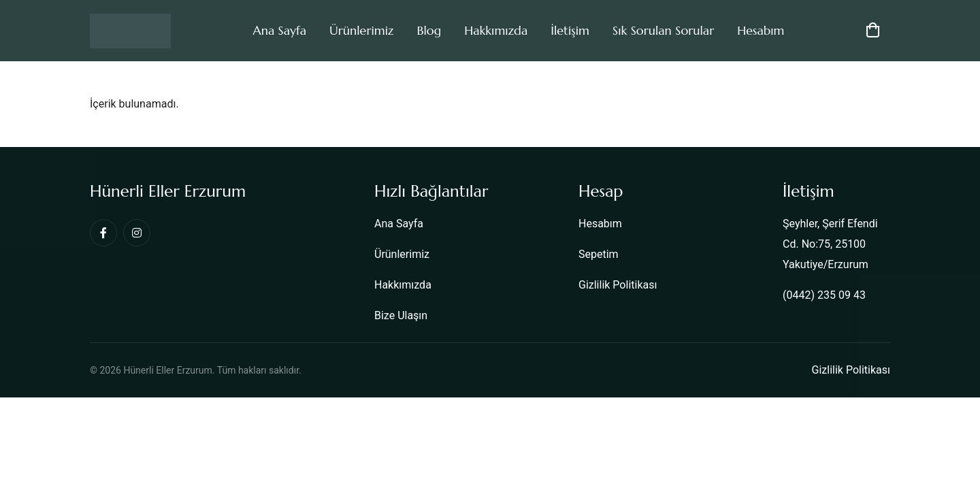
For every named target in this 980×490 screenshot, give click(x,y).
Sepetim (599, 254)
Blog (429, 30)
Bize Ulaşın (401, 315)
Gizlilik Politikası (618, 285)
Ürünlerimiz (361, 30)
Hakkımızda (496, 30)
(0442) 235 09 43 (824, 295)
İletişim (570, 30)
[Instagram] (137, 233)
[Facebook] (103, 233)
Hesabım (761, 30)
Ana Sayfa (279, 30)
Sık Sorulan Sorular (663, 30)
